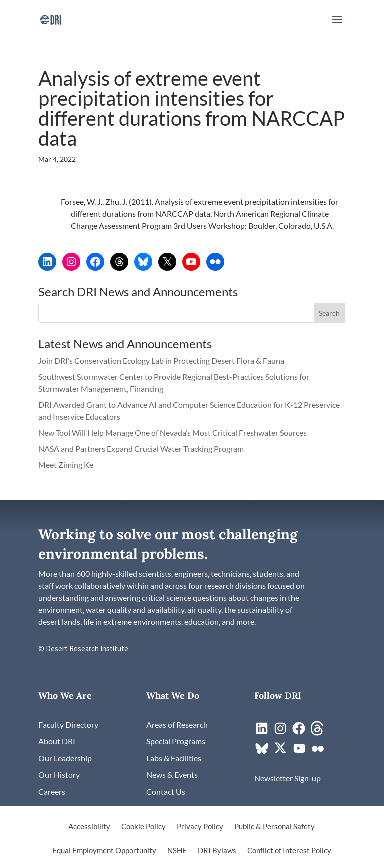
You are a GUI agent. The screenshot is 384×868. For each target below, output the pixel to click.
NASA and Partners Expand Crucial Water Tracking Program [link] (141, 448)
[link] (51, 19)
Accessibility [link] (89, 827)
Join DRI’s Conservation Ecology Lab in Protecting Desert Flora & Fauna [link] (161, 361)
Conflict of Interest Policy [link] (289, 851)
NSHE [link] (177, 851)
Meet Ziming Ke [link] (67, 464)
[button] (337, 26)
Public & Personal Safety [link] (275, 827)
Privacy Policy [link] (200, 827)
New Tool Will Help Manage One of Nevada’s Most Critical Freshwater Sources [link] (173, 433)
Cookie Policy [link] (144, 827)
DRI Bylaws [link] (217, 851)
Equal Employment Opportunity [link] (104, 851)
